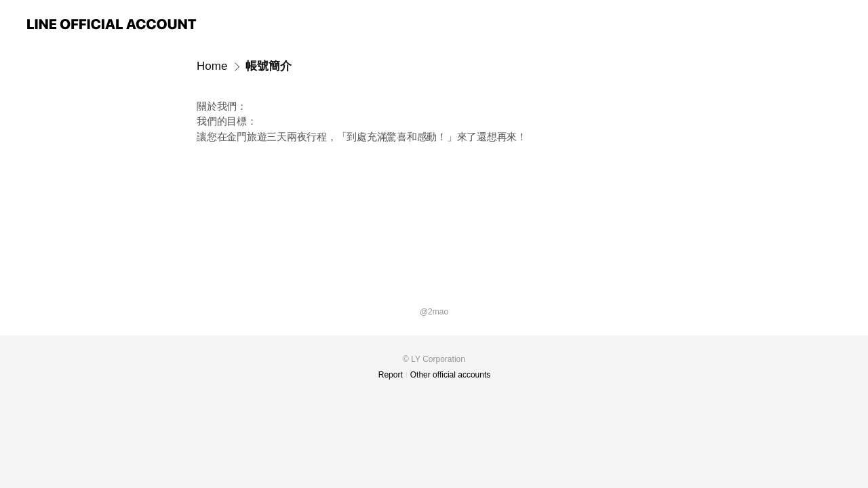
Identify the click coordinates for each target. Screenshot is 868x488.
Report (391, 375)
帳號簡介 (269, 66)
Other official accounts (451, 375)
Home (212, 66)
